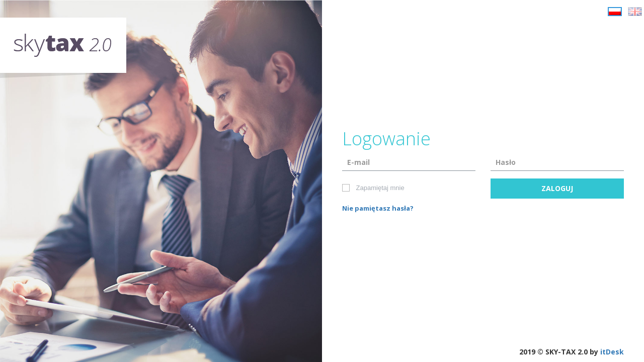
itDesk (612, 352)
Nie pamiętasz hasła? (378, 208)
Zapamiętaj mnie (374, 188)
